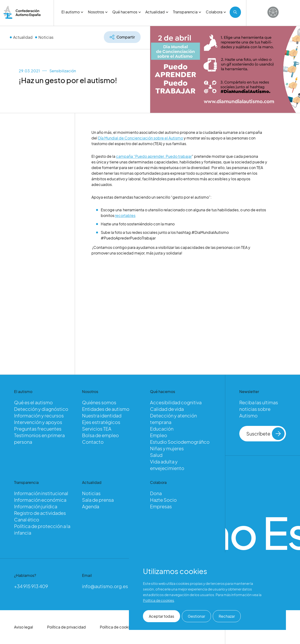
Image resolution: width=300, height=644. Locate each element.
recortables (125, 217)
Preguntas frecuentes (38, 429)
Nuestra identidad (102, 415)
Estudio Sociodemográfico (180, 442)
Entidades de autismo (106, 409)
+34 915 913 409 (31, 586)
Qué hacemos (127, 12)
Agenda (91, 506)
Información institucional (41, 493)
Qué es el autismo (33, 402)
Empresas (161, 506)
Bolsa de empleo (100, 435)
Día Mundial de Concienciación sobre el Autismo (141, 140)
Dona (156, 493)
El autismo (72, 12)
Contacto (93, 442)
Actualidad (157, 12)
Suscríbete (265, 434)
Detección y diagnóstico (41, 409)
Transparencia (187, 12)
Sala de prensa (98, 500)
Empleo (159, 435)
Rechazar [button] (227, 616)
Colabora (216, 12)
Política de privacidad (66, 627)
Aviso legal (24, 627)
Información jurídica (36, 506)
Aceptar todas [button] (161, 616)
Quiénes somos (99, 402)
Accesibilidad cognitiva (176, 402)
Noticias (46, 37)
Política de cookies (117, 627)
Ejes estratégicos (101, 422)
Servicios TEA (97, 429)
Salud (156, 455)
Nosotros (98, 12)
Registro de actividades (40, 513)
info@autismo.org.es (105, 586)
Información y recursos (39, 415)
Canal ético (27, 519)
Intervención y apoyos (38, 422)
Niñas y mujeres (167, 448)
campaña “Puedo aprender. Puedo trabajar (154, 158)
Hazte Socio (163, 500)
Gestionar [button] (196, 616)
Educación (162, 429)
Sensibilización (63, 71)
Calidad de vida (167, 409)
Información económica (40, 500)
